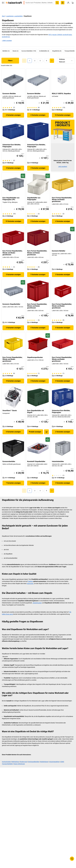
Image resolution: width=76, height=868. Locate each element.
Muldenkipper (44, 757)
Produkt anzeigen (35, 428)
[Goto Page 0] (24, 56)
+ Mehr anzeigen (7, 36)
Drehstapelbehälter (34, 757)
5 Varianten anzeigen (13, 270)
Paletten (30, 577)
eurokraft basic (67, 30)
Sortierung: (62, 55)
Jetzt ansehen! (63, 162)
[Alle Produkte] (3, 7)
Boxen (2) (16, 47)
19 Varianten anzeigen (13, 217)
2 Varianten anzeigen (13, 323)
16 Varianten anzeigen (63, 111)
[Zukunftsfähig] (23, 172)
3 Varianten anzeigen (38, 164)
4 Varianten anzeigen (13, 164)
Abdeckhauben (37, 599)
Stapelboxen (28, 12)
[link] (35, 56)
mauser (54, 30)
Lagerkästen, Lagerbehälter (14, 12)
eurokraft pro (6, 32)
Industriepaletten (54, 757)
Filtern (10, 56)
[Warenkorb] (73, 7)
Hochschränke (6, 757)
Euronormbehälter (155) (29, 47)
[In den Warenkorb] (46, 428)
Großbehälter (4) (44, 47)
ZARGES (60, 30)
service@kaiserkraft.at (9, 3)
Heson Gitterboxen (19, 760)
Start (3, 12)
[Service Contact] (72, 859)
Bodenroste (24, 757)
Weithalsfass (15, 757)
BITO (50, 30)
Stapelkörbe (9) (57, 47)
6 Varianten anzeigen (13, 111)
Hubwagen (30, 579)
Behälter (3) (6, 47)
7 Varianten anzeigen (13, 479)
